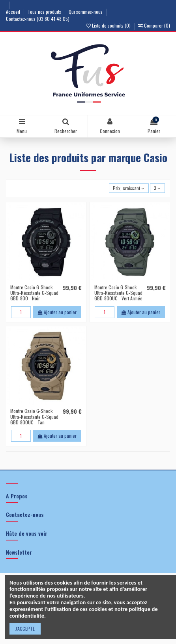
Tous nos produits (45, 12)
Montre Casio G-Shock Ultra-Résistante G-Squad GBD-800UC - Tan (34, 416)
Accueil (14, 12)
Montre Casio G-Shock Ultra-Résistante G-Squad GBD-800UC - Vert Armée (118, 293)
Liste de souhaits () (109, 25)
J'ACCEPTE (25, 628)
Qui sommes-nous (86, 12)
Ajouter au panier (57, 312)
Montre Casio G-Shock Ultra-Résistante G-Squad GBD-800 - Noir (34, 293)
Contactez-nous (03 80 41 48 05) (38, 19)
